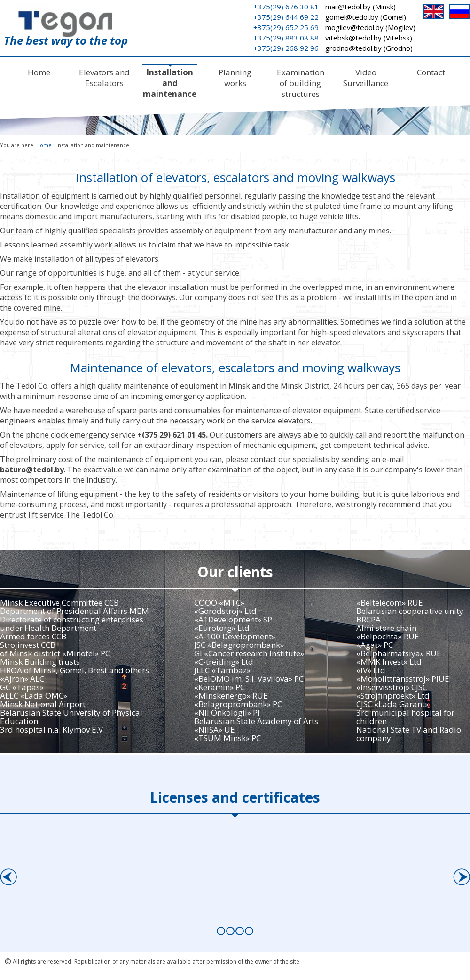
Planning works (235, 78)
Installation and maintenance (170, 83)
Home (39, 72)
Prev (8, 874)
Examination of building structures (301, 83)
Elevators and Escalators (104, 78)
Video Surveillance (366, 78)
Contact (431, 72)
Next (462, 874)
